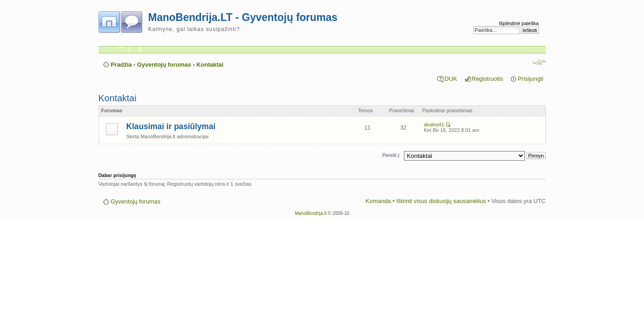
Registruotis (488, 79)
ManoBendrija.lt (311, 213)
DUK (451, 79)
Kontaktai (210, 65)
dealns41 (434, 125)
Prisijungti (530, 79)
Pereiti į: (391, 155)
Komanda (378, 201)
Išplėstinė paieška (519, 23)
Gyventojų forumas (164, 65)
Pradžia (121, 65)
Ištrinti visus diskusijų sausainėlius (441, 201)
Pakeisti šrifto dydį (539, 62)
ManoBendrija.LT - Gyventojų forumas (243, 17)
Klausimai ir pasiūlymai (171, 126)
